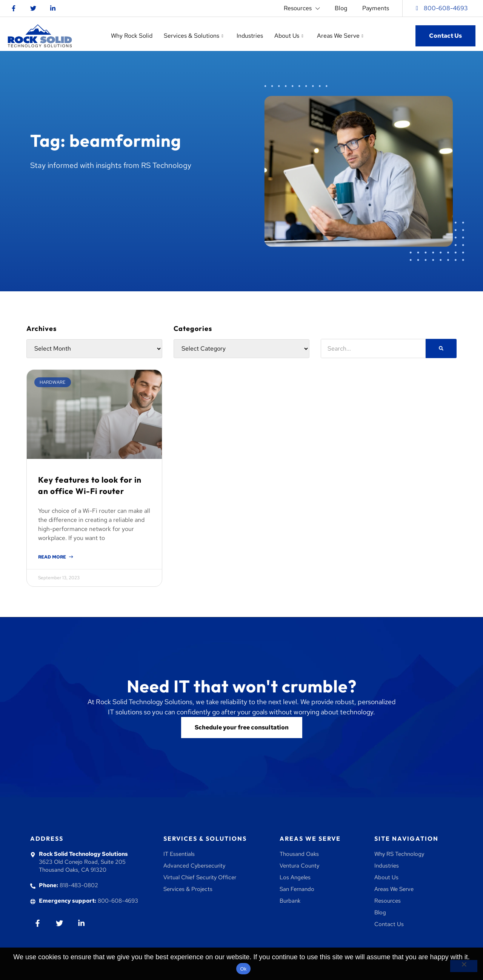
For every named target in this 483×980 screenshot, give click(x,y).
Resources (302, 8)
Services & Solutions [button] (193, 36)
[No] (464, 966)
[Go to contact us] (242, 728)
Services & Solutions (205, 838)
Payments (376, 8)
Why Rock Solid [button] (132, 36)
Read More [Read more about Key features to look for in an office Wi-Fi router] (53, 557)
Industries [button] (250, 36)
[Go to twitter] (33, 8)
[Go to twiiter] (59, 923)
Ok (243, 969)
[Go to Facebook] (14, 8)
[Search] (441, 348)
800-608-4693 (446, 8)
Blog (341, 8)
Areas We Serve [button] (340, 36)
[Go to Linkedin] (53, 8)
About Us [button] (289, 36)
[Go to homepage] (40, 36)
